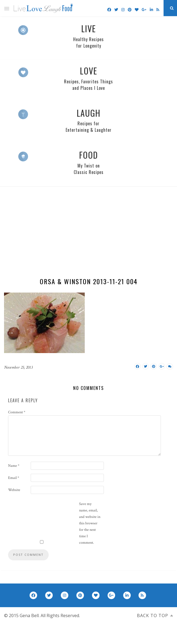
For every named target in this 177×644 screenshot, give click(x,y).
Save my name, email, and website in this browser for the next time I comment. (90, 523)
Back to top (155, 615)
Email (14, 478)
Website (14, 490)
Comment (17, 412)
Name (14, 466)
